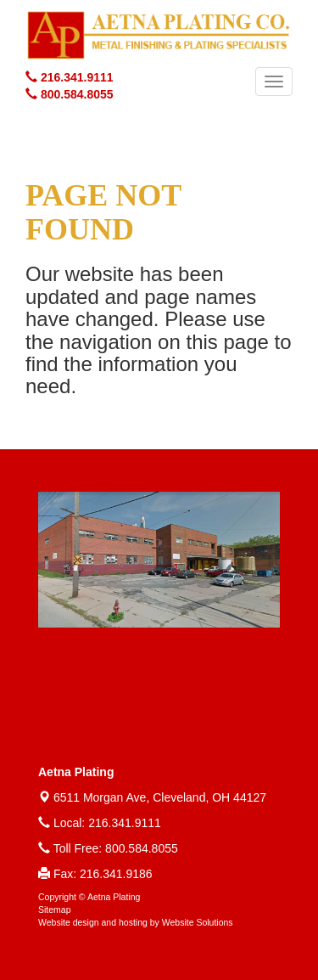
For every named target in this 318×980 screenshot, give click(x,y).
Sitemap (55, 910)
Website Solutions (198, 922)
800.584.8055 (142, 848)
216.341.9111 (125, 823)
